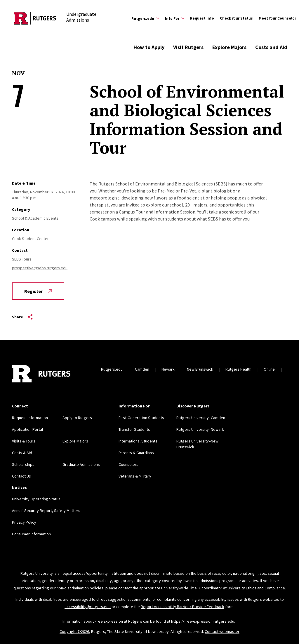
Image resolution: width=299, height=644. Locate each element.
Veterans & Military (135, 476)
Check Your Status (236, 18)
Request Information (30, 418)
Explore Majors (229, 47)
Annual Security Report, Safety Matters (46, 511)
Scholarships (23, 464)
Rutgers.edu (112, 369)
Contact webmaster (222, 631)
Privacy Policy (24, 522)
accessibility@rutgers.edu (88, 607)
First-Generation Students (141, 418)
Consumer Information (31, 534)
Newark (168, 369)
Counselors (128, 464)
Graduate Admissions (81, 464)
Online (269, 369)
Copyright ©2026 (74, 631)
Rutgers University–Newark (200, 429)
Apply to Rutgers (77, 418)
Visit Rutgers (188, 47)
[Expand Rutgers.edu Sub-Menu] (145, 18)
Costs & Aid (22, 453)
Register (38, 291)
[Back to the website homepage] (35, 18)
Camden (142, 369)
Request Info (202, 18)
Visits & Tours (24, 441)
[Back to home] (41, 374)
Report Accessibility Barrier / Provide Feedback (182, 607)
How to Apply (149, 47)
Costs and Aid (271, 47)
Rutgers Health (238, 369)
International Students (138, 441)
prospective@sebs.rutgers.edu (40, 268)
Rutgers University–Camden (201, 418)
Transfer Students (134, 429)
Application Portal (27, 429)
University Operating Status (36, 499)
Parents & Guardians (136, 453)
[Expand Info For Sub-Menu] (175, 18)
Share (22, 317)
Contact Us (21, 476)
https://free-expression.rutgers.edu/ (203, 621)
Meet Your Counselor (277, 18)
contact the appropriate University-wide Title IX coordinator (170, 588)
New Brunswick (200, 369)
